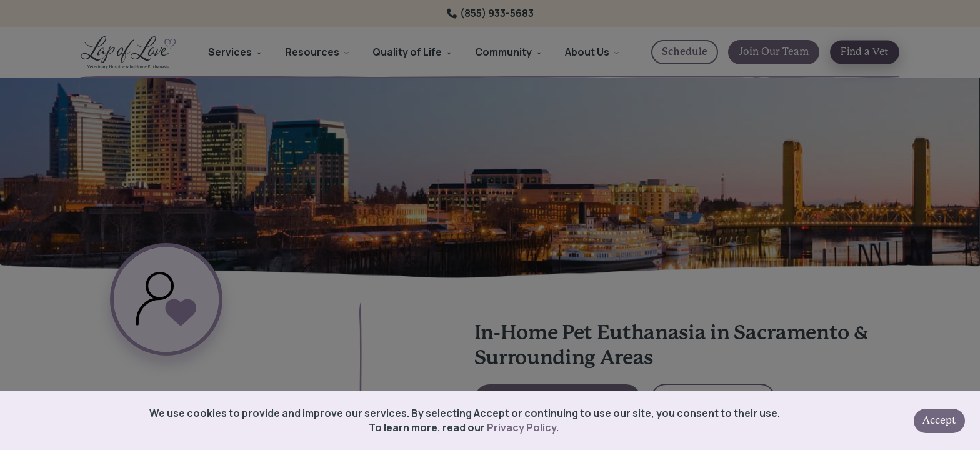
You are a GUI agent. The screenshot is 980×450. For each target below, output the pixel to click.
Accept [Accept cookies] (939, 421)
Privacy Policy (522, 427)
